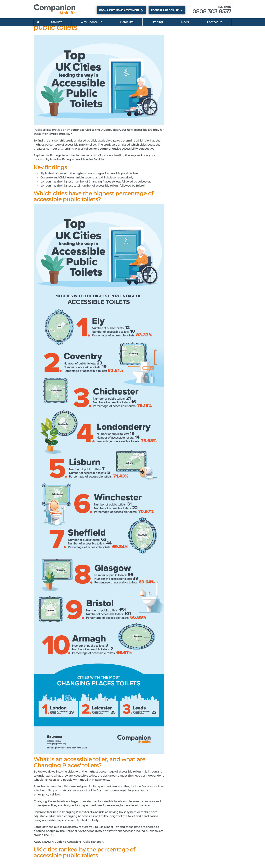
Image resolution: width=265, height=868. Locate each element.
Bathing (157, 22)
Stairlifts (57, 22)
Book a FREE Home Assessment (121, 10)
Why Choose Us (91, 22)
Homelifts (127, 22)
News (185, 22)
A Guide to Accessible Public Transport (78, 842)
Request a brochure (167, 10)
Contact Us (215, 22)
